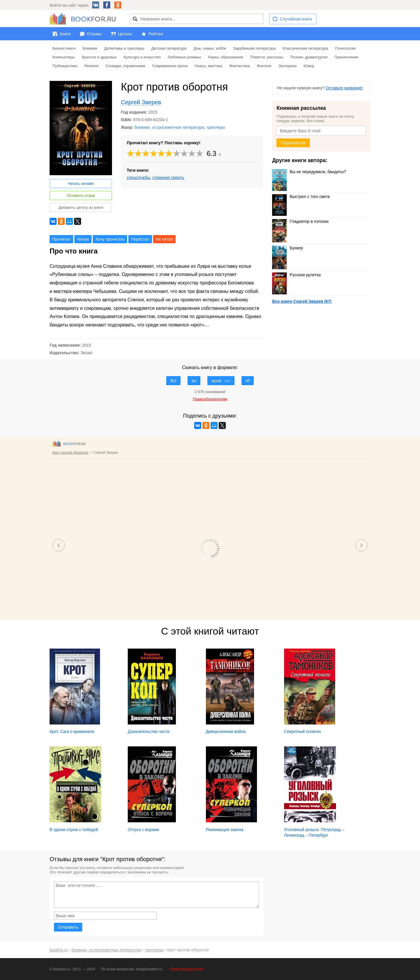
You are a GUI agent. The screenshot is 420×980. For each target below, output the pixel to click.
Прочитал (61, 239)
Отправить (68, 927)
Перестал (140, 239)
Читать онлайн (81, 184)
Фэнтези (264, 66)
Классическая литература (305, 48)
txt (194, 381)
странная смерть (168, 178)
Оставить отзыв (81, 196)
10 (200, 153)
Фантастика (239, 66)
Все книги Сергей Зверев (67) (302, 301)
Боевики (90, 48)
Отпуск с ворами (143, 830)
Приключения (346, 57)
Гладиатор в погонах (300, 221)
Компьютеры (64, 57)
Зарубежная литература (254, 48)
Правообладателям (187, 969)
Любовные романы (184, 57)
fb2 (173, 381)
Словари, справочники (125, 66)
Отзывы (94, 34)
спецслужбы (138, 178)
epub (221, 381)
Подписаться (293, 143)
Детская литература (169, 48)
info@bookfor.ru (149, 969)
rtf (247, 381)
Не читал (164, 239)
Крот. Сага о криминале (72, 731)
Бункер (287, 248)
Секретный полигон (302, 731)
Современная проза (170, 66)
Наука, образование (226, 57)
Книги (65, 34)
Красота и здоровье (99, 57)
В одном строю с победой (74, 830)
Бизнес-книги (64, 48)
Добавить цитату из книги (81, 207)
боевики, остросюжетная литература (169, 127)
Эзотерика (287, 66)
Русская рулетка (296, 275)
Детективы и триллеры (124, 48)
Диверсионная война (226, 731)
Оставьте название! (344, 88)
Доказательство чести (149, 731)
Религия (91, 66)
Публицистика (65, 66)
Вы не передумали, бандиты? (309, 172)
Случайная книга (296, 19)
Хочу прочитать (110, 239)
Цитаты (125, 34)
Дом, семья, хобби (210, 48)
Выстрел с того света (301, 197)
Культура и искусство (142, 57)
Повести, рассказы (267, 57)
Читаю (83, 239)
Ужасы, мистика (209, 66)
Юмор (309, 66)
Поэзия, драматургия (309, 57)
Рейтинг (156, 34)
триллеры (216, 127)
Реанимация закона (225, 830)
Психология (345, 48)
